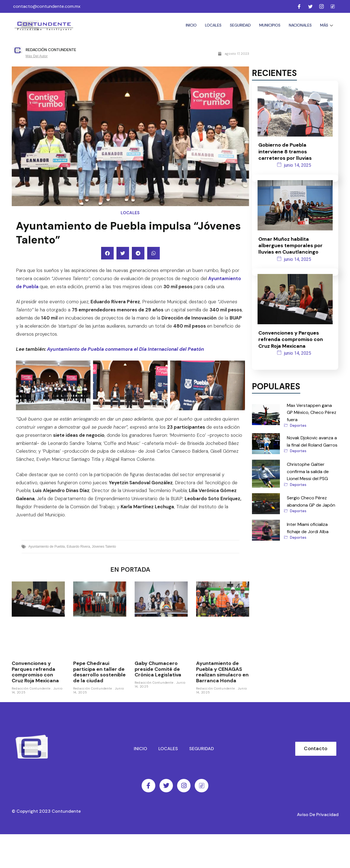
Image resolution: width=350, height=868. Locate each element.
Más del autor (37, 56)
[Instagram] (322, 6)
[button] (107, 253)
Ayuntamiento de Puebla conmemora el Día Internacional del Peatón (125, 349)
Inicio (191, 25)
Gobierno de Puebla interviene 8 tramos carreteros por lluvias (285, 151)
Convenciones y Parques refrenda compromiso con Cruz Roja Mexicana (35, 672)
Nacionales (300, 25)
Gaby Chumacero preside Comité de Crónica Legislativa (158, 669)
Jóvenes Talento (104, 547)
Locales (213, 25)
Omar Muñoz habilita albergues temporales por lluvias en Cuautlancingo (291, 243)
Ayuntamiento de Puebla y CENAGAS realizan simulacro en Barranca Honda (222, 672)
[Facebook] (299, 6)
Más (327, 25)
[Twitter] (310, 6)
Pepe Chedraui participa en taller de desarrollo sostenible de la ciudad (99, 672)
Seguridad (240, 25)
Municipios (270, 25)
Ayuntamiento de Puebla (47, 547)
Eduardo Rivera (78, 547)
